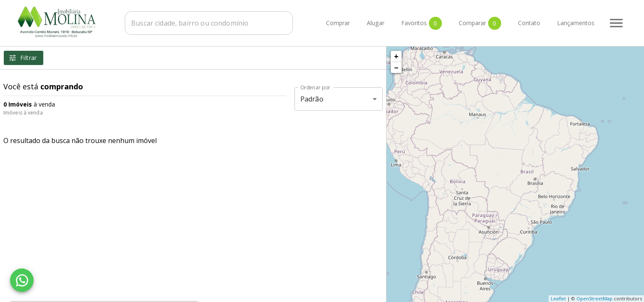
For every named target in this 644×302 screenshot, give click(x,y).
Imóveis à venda (23, 113)
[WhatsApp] (22, 280)
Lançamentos (576, 23)
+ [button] (396, 56)
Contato (529, 23)
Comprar (338, 23)
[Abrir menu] (616, 23)
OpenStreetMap (594, 298)
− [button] (396, 68)
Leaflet (558, 298)
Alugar (376, 23)
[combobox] (209, 23)
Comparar (480, 23)
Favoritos (422, 23)
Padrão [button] (312, 99)
